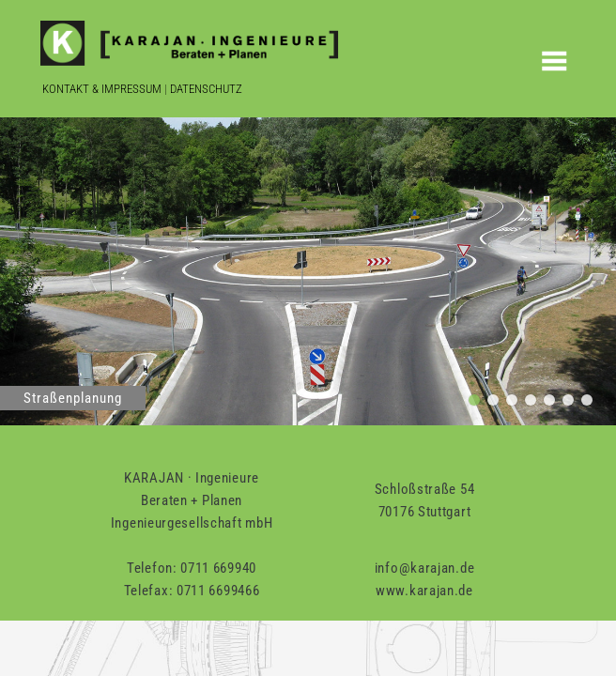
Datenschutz (206, 89)
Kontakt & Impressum (102, 89)
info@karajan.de (425, 568)
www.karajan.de (424, 591)
